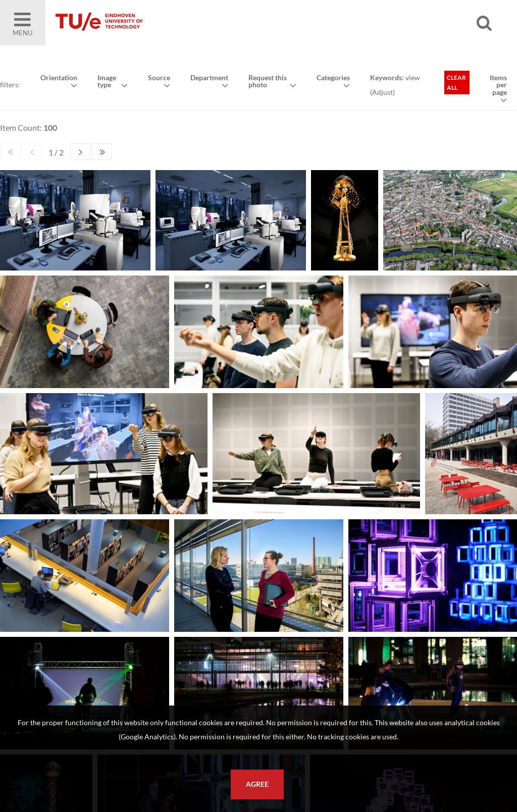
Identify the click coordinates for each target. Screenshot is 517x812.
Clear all (456, 83)
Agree (257, 784)
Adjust (382, 92)
